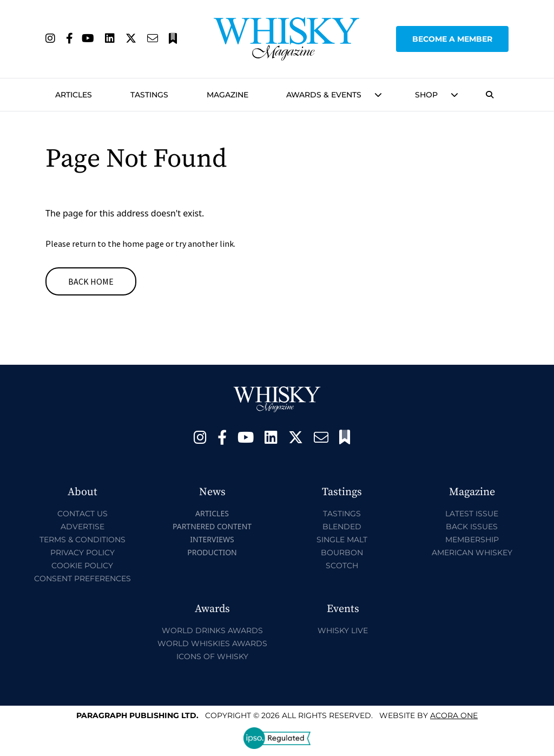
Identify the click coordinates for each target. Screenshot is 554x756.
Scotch (342, 566)
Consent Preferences (83, 578)
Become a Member (452, 39)
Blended (342, 527)
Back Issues (472, 527)
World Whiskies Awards (212, 643)
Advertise (83, 527)
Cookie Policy (82, 566)
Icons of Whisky (212, 656)
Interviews (212, 539)
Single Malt (342, 540)
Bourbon (342, 553)
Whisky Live (343, 630)
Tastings (149, 95)
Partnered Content (212, 526)
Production (212, 552)
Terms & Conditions (83, 540)
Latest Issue (472, 514)
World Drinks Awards (212, 630)
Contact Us (83, 514)
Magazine (227, 95)
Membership (472, 540)
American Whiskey (472, 553)
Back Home (91, 281)
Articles (74, 95)
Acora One (454, 715)
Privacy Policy (83, 553)
